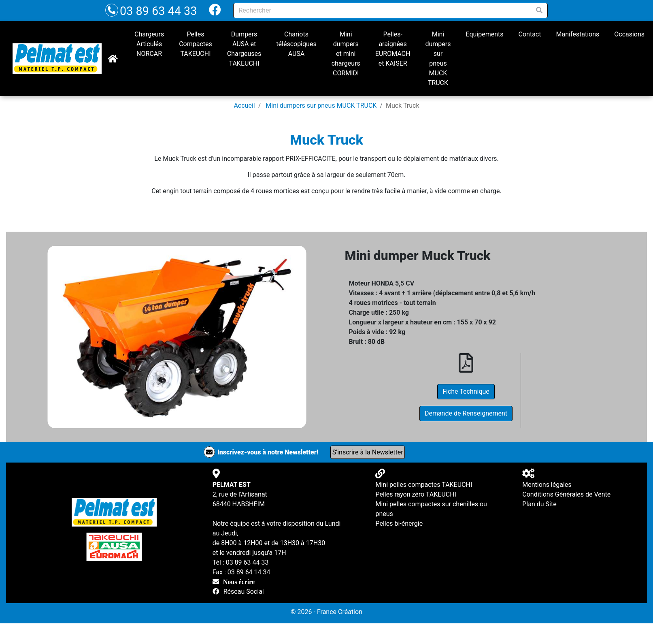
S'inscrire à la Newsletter (368, 452)
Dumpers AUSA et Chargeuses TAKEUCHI (244, 49)
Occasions (629, 34)
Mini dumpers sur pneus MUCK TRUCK (438, 59)
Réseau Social (244, 592)
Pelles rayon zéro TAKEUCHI (416, 494)
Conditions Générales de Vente (566, 494)
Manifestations (577, 34)
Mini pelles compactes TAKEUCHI (424, 485)
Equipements (484, 34)
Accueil (244, 106)
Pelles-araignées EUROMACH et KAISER (393, 49)
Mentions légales (547, 485)
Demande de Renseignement (466, 413)
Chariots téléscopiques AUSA (296, 44)
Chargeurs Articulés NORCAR (149, 44)
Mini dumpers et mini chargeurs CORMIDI (346, 54)
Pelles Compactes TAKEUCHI (196, 44)
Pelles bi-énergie (399, 524)
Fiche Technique (466, 391)
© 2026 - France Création (326, 612)
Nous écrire (239, 582)
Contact (530, 34)
